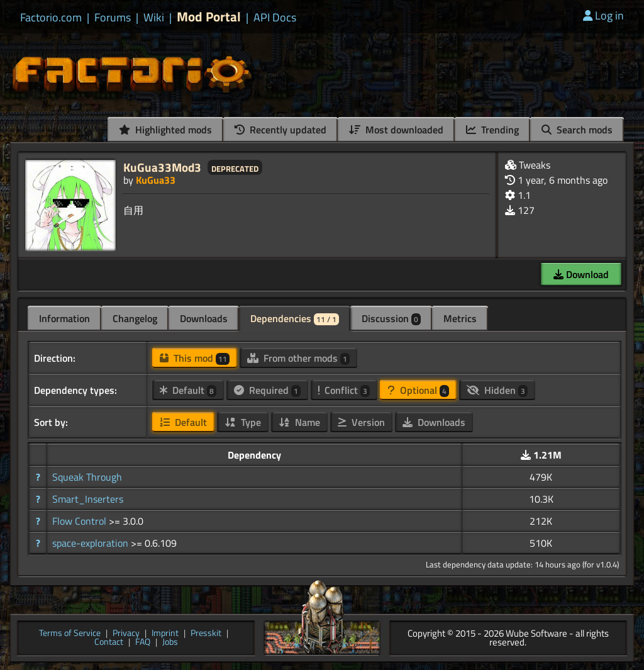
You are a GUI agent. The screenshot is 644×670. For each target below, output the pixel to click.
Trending (492, 130)
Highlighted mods (165, 130)
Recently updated (280, 130)
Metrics (460, 318)
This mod (195, 358)
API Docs (275, 18)
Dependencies (295, 318)
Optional (418, 390)
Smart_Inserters (88, 499)
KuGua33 (156, 180)
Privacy (126, 634)
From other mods (298, 358)
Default (188, 390)
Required (267, 390)
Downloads (204, 318)
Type (243, 422)
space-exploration (92, 543)
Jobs (170, 643)
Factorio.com (51, 18)
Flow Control (80, 521)
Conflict (344, 390)
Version (361, 422)
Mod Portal (209, 17)
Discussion (391, 318)
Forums (113, 18)
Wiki (154, 18)
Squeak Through (87, 477)
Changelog (135, 318)
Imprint (165, 634)
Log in (603, 15)
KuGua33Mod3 (162, 167)
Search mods (577, 130)
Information (64, 318)
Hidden (497, 390)
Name (299, 422)
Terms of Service (70, 634)
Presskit (206, 634)
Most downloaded (396, 130)
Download (581, 274)
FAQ (143, 643)
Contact (109, 643)
